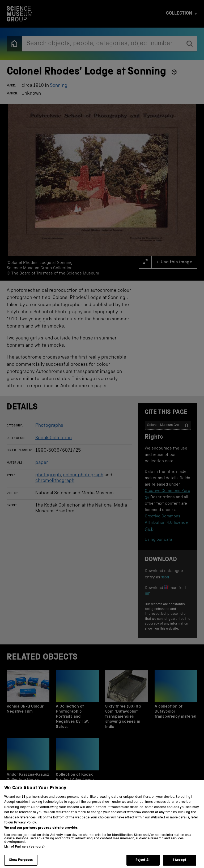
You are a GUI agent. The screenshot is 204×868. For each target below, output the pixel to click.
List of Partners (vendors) (24, 853)
